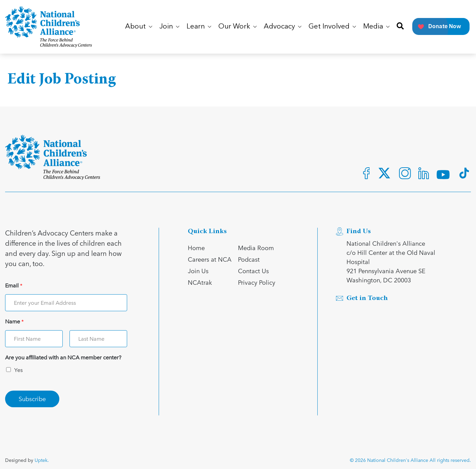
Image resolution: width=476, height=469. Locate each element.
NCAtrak (200, 282)
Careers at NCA (210, 259)
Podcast (249, 259)
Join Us (198, 271)
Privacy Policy (257, 282)
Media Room (256, 248)
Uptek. (42, 460)
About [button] (139, 27)
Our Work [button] (237, 27)
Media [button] (376, 27)
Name (14, 322)
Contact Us (253, 271)
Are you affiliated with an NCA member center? (63, 358)
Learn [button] (199, 27)
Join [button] (169, 27)
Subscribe (32, 399)
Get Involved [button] (332, 27)
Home (196, 248)
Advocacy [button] (283, 27)
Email (14, 286)
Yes (18, 370)
